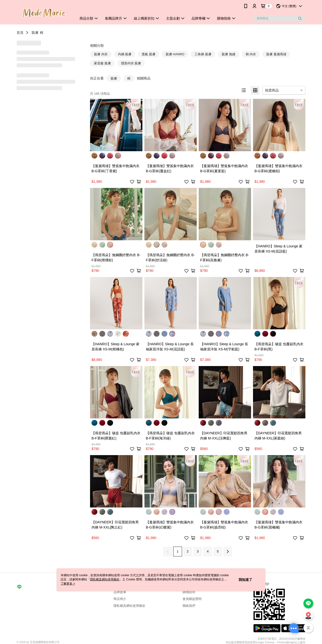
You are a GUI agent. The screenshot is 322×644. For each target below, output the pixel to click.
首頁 (20, 33)
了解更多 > (68, 584)
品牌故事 (120, 592)
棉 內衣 (251, 54)
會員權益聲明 (192, 599)
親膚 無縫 (229, 54)
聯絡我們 (189, 606)
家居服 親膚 (102, 63)
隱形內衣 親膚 (131, 63)
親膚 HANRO (175, 54)
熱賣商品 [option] (272, 90)
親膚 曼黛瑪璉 (276, 54)
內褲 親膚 (125, 54)
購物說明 (189, 592)
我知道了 (245, 580)
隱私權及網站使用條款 (129, 606)
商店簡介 (120, 599)
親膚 (35, 33)
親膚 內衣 (101, 54)
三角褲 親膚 (203, 54)
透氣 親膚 (149, 54)
